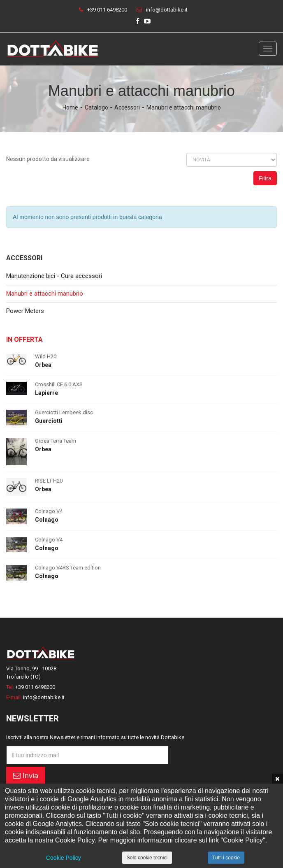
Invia (26, 776)
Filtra (265, 178)
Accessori (127, 107)
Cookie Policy (64, 858)
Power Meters (25, 311)
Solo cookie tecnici (147, 858)
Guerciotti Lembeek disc (64, 412)
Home (70, 107)
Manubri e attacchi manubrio (184, 107)
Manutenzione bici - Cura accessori (54, 276)
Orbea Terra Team (56, 441)
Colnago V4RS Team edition (68, 568)
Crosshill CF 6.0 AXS (59, 384)
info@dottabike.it (167, 10)
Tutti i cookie (226, 858)
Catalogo (96, 107)
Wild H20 (46, 356)
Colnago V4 (49, 511)
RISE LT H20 (49, 481)
